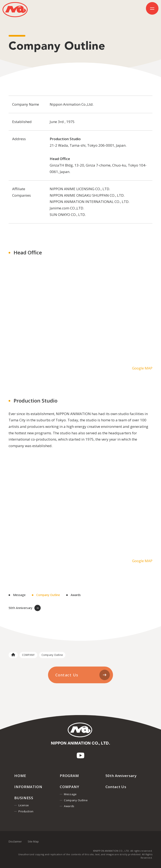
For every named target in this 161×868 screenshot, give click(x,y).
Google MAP (142, 368)
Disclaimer (15, 841)
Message (19, 595)
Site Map (33, 841)
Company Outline (48, 595)
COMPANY (28, 655)
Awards (76, 595)
